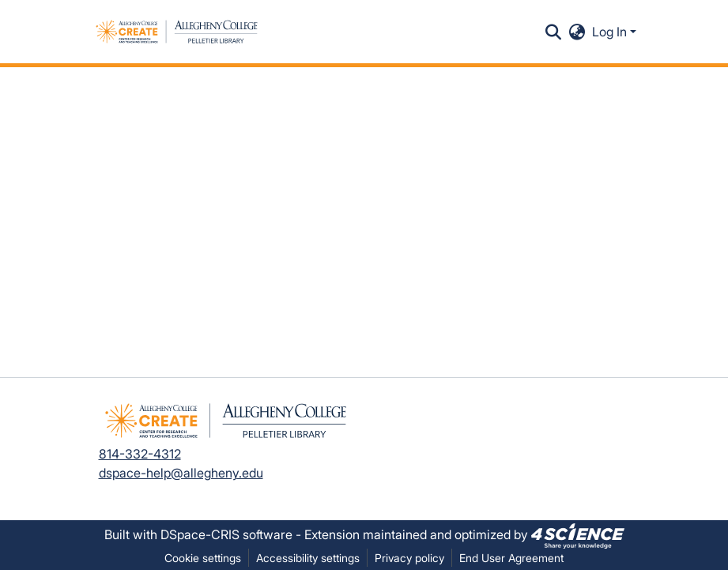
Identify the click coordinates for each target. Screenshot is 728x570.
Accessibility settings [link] (308, 558)
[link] (578, 534)
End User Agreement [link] (511, 558)
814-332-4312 (140, 454)
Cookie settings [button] (203, 558)
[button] (177, 32)
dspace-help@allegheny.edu (181, 473)
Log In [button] (611, 32)
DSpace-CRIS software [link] (226, 534)
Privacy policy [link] (409, 558)
